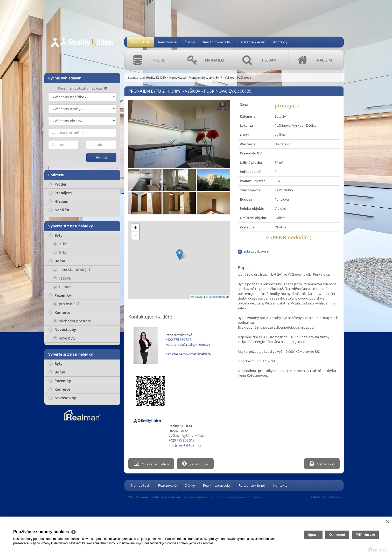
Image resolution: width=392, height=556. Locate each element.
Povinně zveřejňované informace (236, 497)
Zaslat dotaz (195, 464)
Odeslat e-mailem (151, 464)
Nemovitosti (141, 42)
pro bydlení (66, 304)
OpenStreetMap (219, 297)
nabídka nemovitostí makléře (188, 354)
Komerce (60, 312)
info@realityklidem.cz (185, 445)
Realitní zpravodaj (217, 42)
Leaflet (197, 297)
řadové (62, 278)
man (333, 497)
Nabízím (59, 210)
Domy (57, 261)
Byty (56, 235)
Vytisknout (322, 464)
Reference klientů (252, 42)
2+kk (60, 244)
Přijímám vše (365, 535)
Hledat (101, 157)
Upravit (313, 535)
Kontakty (280, 42)
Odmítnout (337, 535)
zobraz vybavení (256, 251)
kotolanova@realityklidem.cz (188, 344)
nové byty (64, 338)
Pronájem (60, 193)
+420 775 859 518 (178, 340)
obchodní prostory (72, 321)
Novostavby (62, 330)
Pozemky (60, 295)
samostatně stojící (72, 270)
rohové (62, 287)
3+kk (60, 252)
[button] (180, 255)
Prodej (58, 184)
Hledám (59, 201)
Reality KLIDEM (156, 77)
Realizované (167, 42)
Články (190, 42)
